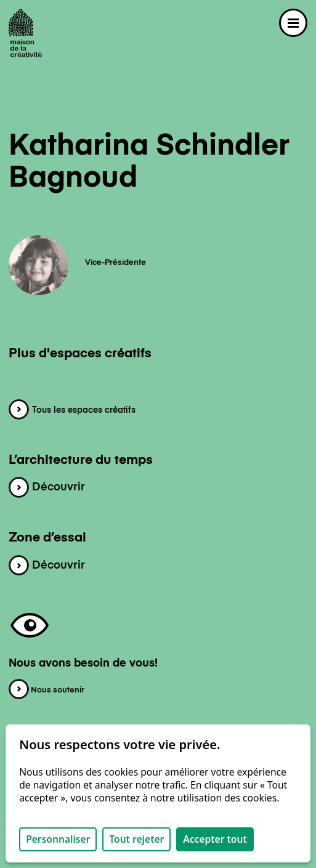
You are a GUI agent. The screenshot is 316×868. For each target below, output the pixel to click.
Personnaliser (58, 839)
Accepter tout (215, 839)
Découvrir (47, 487)
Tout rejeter (136, 839)
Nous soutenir (47, 690)
